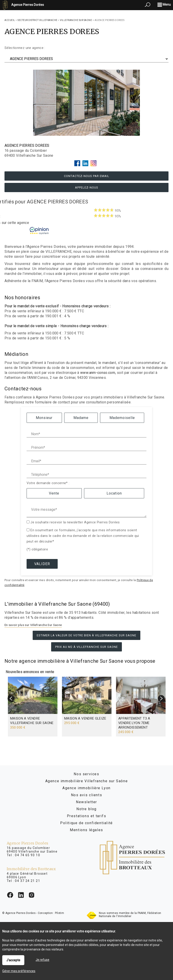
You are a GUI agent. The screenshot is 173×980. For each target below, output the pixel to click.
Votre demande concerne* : (48, 483)
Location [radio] (114, 493)
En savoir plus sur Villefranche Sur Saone (33, 625)
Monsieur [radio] (44, 418)
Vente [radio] (54, 493)
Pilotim (59, 913)
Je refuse (42, 960)
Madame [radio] (81, 418)
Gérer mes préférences (19, 971)
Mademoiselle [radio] (122, 418)
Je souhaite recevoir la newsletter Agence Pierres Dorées (75, 522)
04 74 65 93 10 (27, 855)
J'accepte (13, 960)
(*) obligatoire (37, 549)
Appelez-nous (87, 187)
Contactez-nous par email (87, 176)
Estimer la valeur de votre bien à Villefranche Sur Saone (86, 635)
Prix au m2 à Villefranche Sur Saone (86, 647)
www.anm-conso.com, (98, 373)
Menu (164, 5)
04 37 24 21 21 (27, 881)
